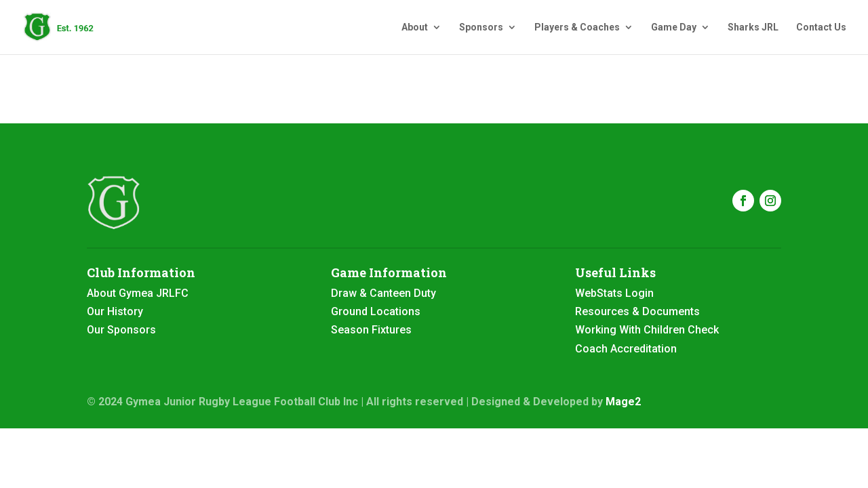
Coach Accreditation (626, 349)
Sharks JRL (753, 27)
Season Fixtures (371, 330)
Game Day (674, 27)
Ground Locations (376, 311)
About (415, 27)
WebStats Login (614, 293)
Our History (115, 311)
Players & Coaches (577, 27)
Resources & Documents (637, 311)
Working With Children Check (647, 330)
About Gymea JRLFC (138, 293)
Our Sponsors (121, 330)
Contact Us (821, 27)
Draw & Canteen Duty (383, 293)
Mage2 (623, 402)
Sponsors (481, 27)
